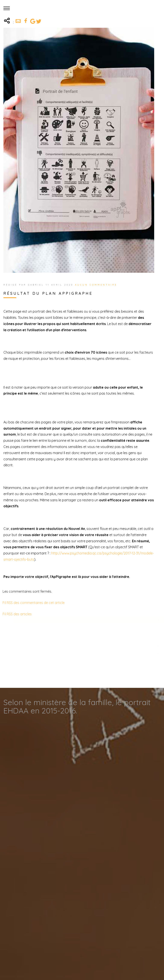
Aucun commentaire (96, 285)
